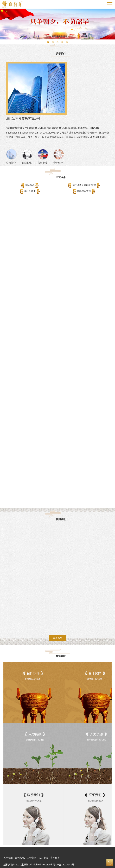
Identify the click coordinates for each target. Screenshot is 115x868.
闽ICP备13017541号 (63, 865)
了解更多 (57, 693)
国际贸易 (30, 185)
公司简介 (11, 157)
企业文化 (27, 157)
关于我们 (8, 858)
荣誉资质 (43, 157)
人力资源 (43, 858)
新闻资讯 (20, 858)
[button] (48, 42)
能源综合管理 (85, 191)
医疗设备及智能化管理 (85, 185)
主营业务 (32, 858)
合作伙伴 (59, 157)
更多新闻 (57, 638)
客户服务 (55, 858)
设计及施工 (30, 191)
